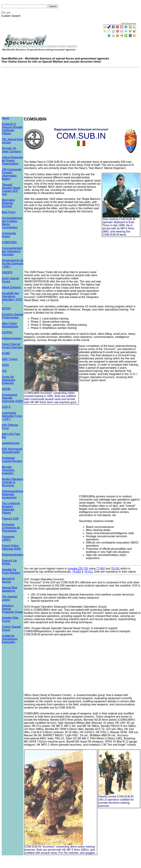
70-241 (115, 569)
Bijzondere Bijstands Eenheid (8, 203)
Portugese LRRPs (8, 538)
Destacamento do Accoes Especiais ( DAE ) (13, 263)
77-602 (101, 569)
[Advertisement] (63, 240)
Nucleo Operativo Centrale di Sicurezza (12, 482)
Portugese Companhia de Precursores (11, 528)
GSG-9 (6, 407)
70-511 (89, 572)
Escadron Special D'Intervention (13, 316)
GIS (4, 371)
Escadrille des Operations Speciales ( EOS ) (12, 298)
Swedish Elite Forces (10, 619)
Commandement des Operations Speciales (12, 251)
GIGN (5, 365)
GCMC (6, 353)
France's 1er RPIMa (9, 562)
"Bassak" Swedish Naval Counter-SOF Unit (11, 189)
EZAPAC (7, 332)
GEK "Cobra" (10, 359)
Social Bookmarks (129, 23)
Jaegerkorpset (10, 443)
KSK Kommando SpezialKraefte (12, 450)
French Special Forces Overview (12, 346)
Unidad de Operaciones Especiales (10, 639)
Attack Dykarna (11, 287)
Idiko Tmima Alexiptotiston (10, 325)
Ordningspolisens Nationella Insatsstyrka (12, 494)
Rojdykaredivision (13, 555)
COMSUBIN (9, 242)
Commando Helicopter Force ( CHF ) (12, 416)
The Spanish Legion (10, 598)
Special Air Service (8, 580)
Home (5, 118)
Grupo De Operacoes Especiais (8, 380)
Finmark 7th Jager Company (12, 150)
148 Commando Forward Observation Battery (12, 174)
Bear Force (9, 212)
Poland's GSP (10, 519)
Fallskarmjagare (12, 338)
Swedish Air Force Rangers (11, 571)
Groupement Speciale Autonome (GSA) (12, 398)
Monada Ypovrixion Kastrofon (8, 470)
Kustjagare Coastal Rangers (12, 459)
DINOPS (7, 272)
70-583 (77, 572)
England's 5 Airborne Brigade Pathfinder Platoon (12, 129)
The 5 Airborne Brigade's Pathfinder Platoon (11, 508)
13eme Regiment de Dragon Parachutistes (12, 160)
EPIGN (6, 308)
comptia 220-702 (78, 569)
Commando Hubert (9, 235)
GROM (6, 389)
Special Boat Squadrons (10, 589)
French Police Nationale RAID (11, 547)
